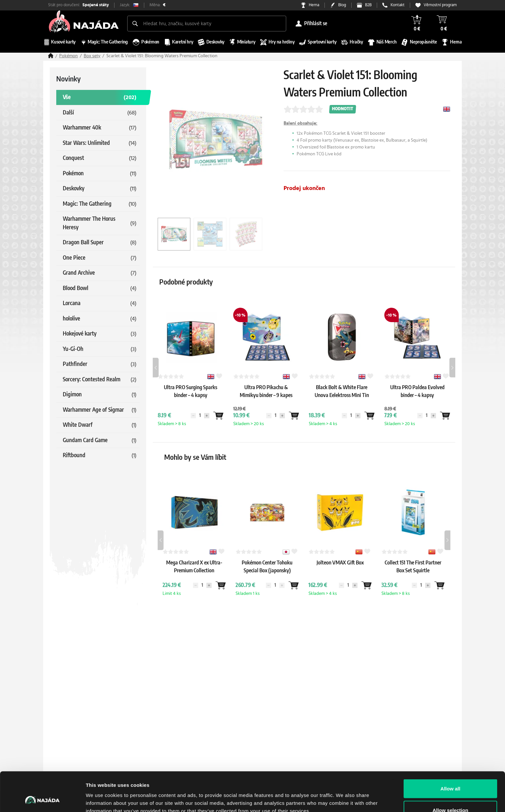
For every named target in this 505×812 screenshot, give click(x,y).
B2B (368, 5)
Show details (343, 795)
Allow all (451, 752)
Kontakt (398, 5)
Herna (314, 5)
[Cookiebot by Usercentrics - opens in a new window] (42, 799)
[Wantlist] (218, 416)
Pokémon (69, 56)
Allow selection (450, 773)
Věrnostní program (440, 5)
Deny (451, 795)
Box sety (92, 56)
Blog (342, 5)
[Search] (135, 24)
